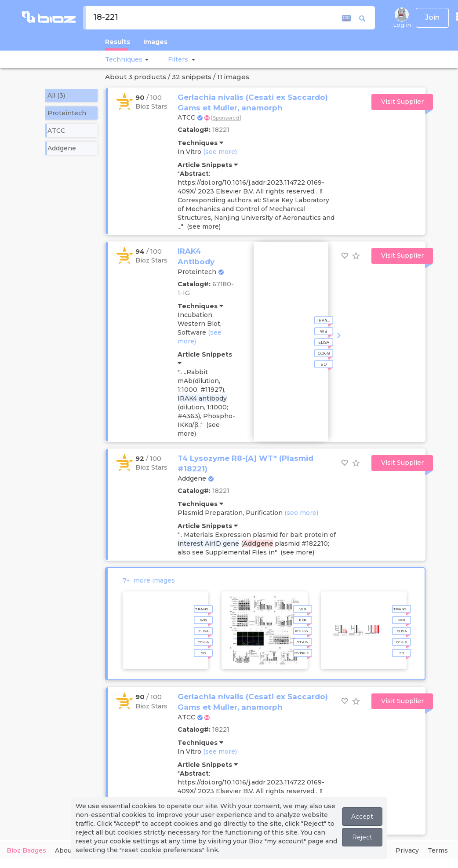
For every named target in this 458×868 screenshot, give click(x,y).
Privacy (407, 850)
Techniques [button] (124, 59)
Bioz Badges (26, 850)
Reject (362, 837)
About (65, 850)
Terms (438, 850)
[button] (145, 59)
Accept (362, 817)
